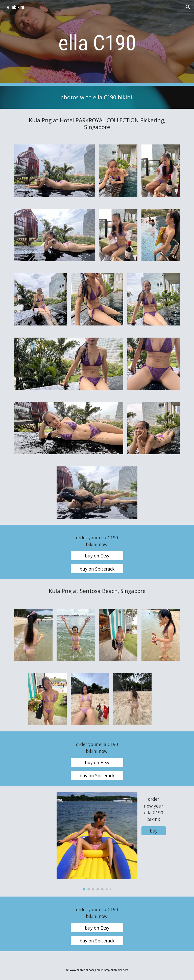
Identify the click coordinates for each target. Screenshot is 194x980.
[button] (188, 7)
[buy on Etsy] (97, 556)
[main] (97, 43)
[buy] (153, 831)
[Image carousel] (97, 841)
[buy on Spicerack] (97, 569)
